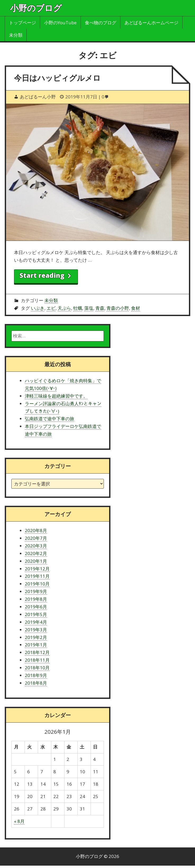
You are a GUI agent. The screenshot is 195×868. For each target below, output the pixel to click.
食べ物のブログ (101, 23)
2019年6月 (36, 607)
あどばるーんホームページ (151, 23)
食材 (136, 308)
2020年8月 (36, 530)
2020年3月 (36, 546)
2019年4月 (36, 622)
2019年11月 (37, 576)
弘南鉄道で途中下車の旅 (50, 419)
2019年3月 (36, 630)
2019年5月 (36, 614)
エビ (51, 308)
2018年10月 (37, 668)
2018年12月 (37, 652)
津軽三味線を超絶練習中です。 (56, 396)
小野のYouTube (60, 23)
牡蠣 (78, 308)
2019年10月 (37, 584)
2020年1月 (36, 561)
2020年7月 (36, 538)
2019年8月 (36, 599)
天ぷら (64, 308)
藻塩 (89, 308)
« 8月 (19, 821)
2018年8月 (36, 683)
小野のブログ (36, 8)
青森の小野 (118, 308)
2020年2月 (36, 553)
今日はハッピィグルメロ (57, 78)
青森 (100, 308)
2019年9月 (36, 591)
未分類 (16, 35)
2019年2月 (36, 637)
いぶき (38, 308)
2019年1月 (36, 645)
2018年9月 (36, 675)
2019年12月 (37, 569)
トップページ (22, 23)
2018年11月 (37, 660)
